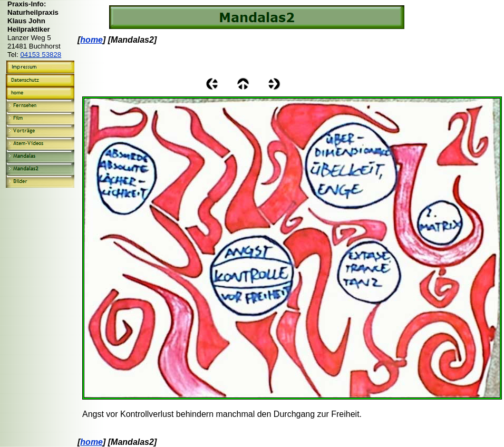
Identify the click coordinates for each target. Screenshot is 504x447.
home (91, 40)
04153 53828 (41, 55)
